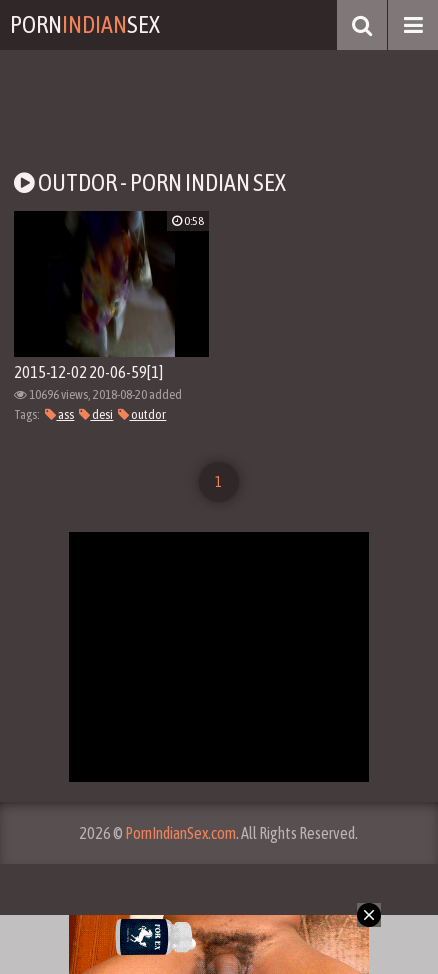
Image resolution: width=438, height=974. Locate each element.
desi (96, 414)
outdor (142, 414)
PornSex (85, 24)
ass (59, 414)
